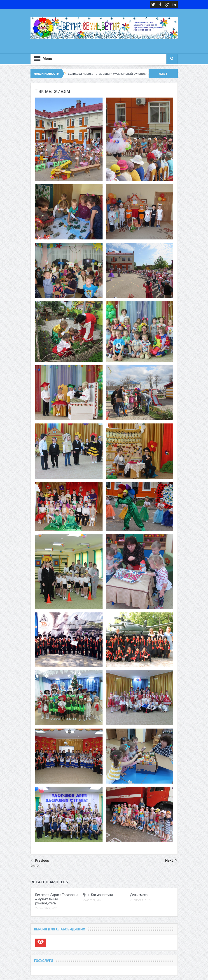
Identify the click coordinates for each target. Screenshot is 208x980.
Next (171, 860)
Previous (40, 861)
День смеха (139, 895)
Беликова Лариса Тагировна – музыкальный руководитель (111, 74)
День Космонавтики (98, 895)
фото (35, 865)
